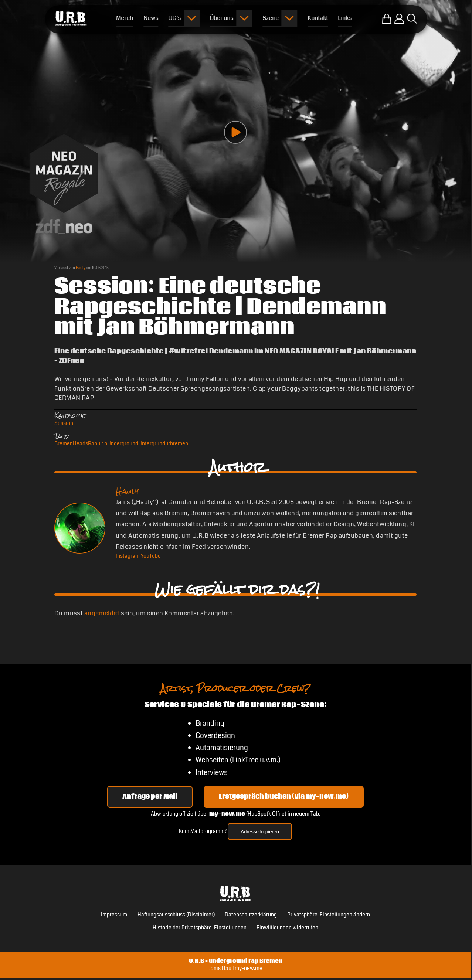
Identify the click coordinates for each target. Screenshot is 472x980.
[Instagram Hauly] (128, 556)
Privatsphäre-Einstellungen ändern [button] (329, 915)
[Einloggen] (399, 19)
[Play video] (235, 132)
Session (64, 423)
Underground (123, 444)
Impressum (114, 915)
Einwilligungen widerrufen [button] (287, 928)
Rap (93, 444)
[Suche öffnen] (412, 19)
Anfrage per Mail (150, 797)
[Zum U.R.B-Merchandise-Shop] (387, 19)
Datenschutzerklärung (251, 915)
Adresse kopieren (260, 832)
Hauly (81, 268)
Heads (80, 444)
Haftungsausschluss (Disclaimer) (176, 915)
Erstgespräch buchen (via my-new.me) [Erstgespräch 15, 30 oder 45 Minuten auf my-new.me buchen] (284, 797)
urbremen (177, 444)
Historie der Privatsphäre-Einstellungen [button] (200, 928)
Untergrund (152, 444)
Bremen (64, 444)
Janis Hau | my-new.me (236, 968)
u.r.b (102, 444)
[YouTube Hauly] (151, 556)
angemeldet (102, 613)
